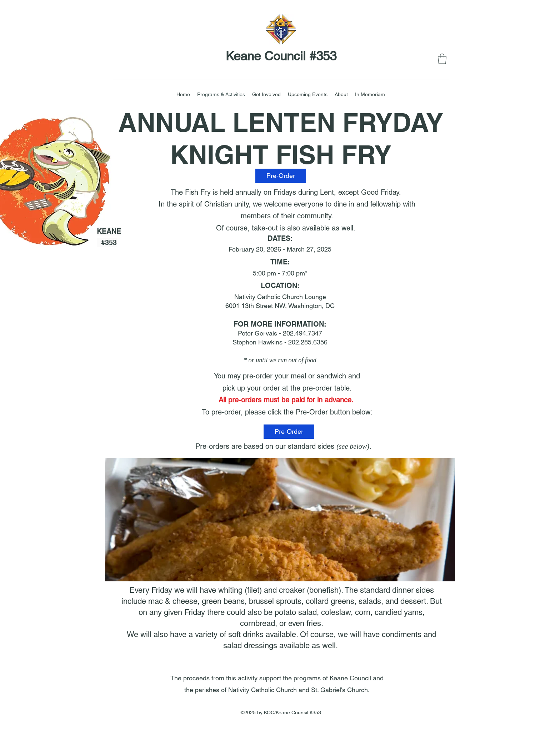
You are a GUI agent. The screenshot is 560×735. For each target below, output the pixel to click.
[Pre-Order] (281, 176)
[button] (442, 59)
